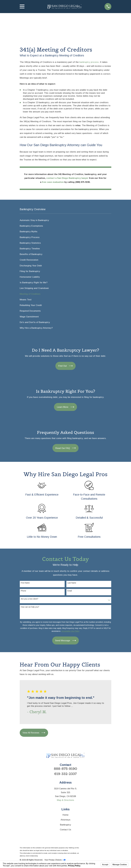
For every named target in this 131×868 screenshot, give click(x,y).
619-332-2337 (66, 774)
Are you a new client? (30, 599)
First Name (25, 583)
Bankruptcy (65, 825)
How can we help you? (30, 607)
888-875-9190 (65, 769)
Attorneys (65, 820)
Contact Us (65, 830)
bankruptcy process (89, 62)
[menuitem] (66, 220)
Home (65, 815)
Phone (23, 591)
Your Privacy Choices (55, 860)
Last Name (72, 583)
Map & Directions (65, 800)
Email (70, 591)
